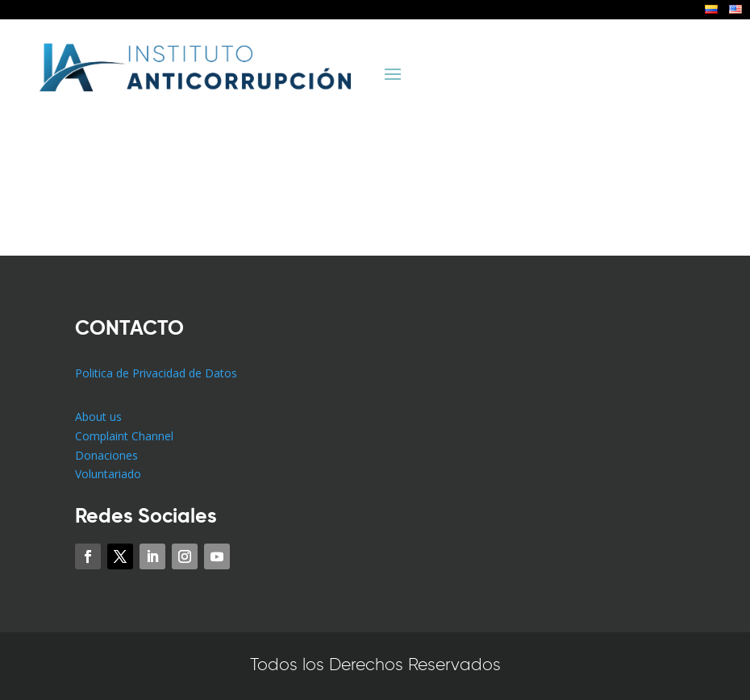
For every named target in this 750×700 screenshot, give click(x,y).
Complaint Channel (124, 436)
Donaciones (106, 455)
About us (98, 417)
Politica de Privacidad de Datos (156, 373)
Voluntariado (108, 474)
